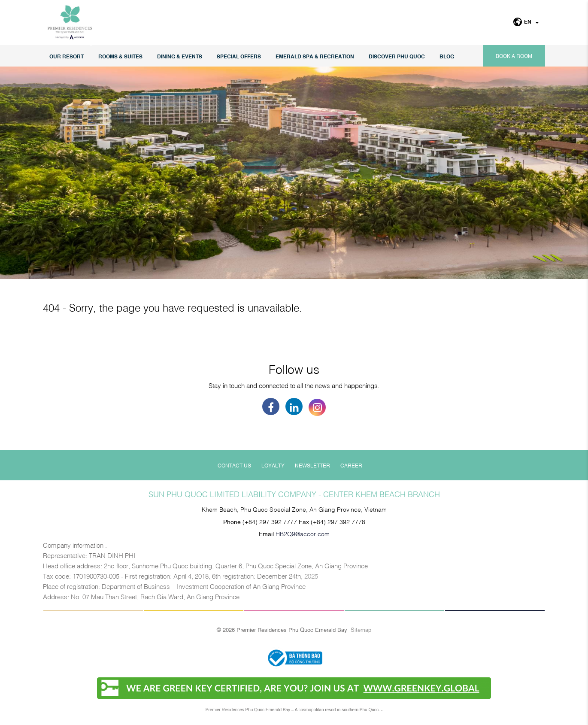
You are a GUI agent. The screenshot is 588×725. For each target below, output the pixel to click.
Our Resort (67, 56)
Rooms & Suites (120, 56)
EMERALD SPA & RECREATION (315, 56)
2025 (311, 576)
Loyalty (273, 465)
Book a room (514, 56)
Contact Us (234, 465)
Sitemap (361, 629)
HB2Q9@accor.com (303, 533)
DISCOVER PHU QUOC (397, 56)
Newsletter (312, 465)
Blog (447, 56)
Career (351, 465)
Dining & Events (180, 56)
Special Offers (239, 56)
